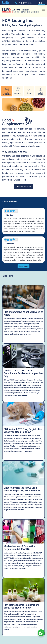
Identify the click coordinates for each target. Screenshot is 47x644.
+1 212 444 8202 (25, 3)
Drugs (29, 93)
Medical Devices (40, 94)
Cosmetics (18, 93)
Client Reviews (9, 201)
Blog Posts (8, 276)
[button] (43, 10)
